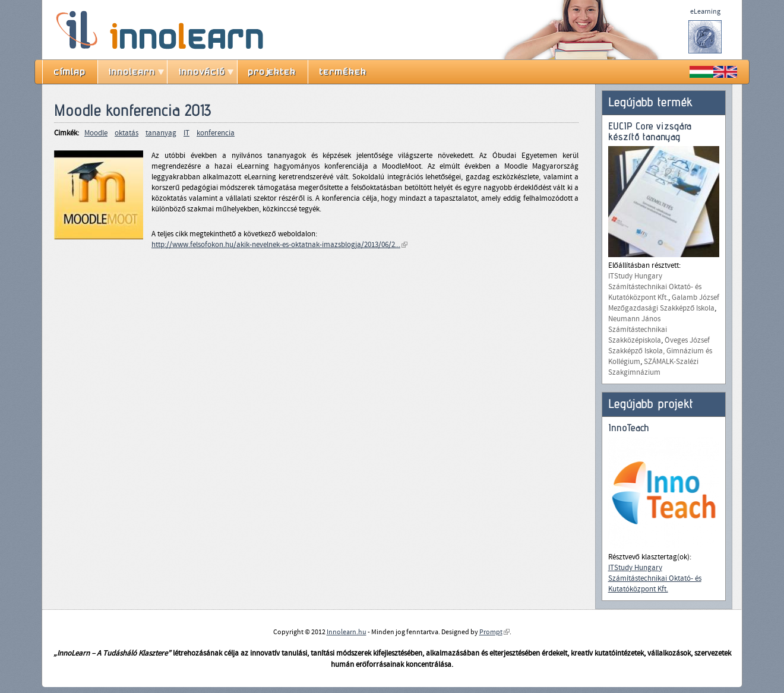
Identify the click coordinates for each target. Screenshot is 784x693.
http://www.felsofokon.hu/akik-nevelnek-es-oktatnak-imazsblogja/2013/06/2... (279, 245)
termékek (343, 72)
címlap (70, 72)
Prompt (494, 632)
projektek (272, 72)
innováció (202, 72)
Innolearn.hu (347, 632)
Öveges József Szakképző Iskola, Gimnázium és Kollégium (660, 351)
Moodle (96, 133)
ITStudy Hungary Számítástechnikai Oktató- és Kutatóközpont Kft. (655, 287)
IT (186, 133)
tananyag (161, 133)
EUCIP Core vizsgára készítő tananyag (650, 132)
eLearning (705, 11)
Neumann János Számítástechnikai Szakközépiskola (638, 330)
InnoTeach (629, 428)
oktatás (127, 133)
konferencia (216, 133)
